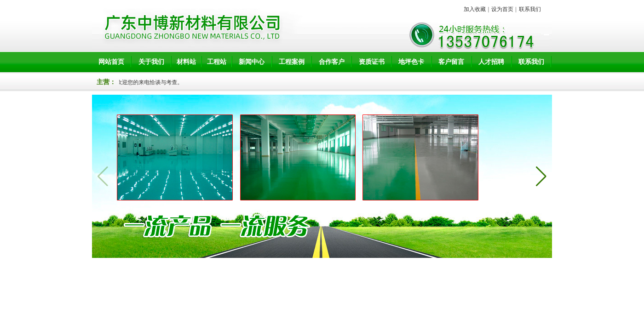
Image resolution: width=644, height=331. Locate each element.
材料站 (186, 62)
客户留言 (451, 62)
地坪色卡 (411, 62)
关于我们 (151, 62)
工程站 (217, 62)
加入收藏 (475, 9)
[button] (541, 177)
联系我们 (530, 9)
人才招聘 (491, 62)
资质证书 (372, 62)
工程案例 (292, 62)
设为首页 (502, 9)
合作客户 (332, 62)
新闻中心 (252, 62)
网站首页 (111, 62)
